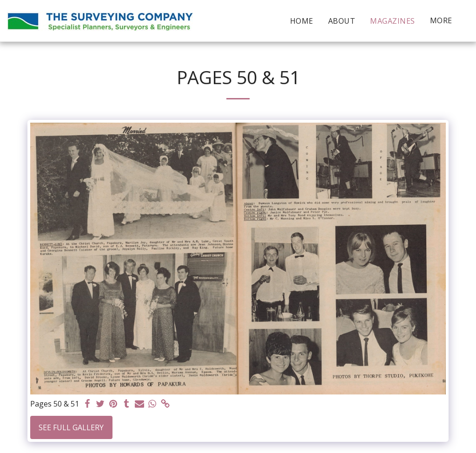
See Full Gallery (71, 427)
